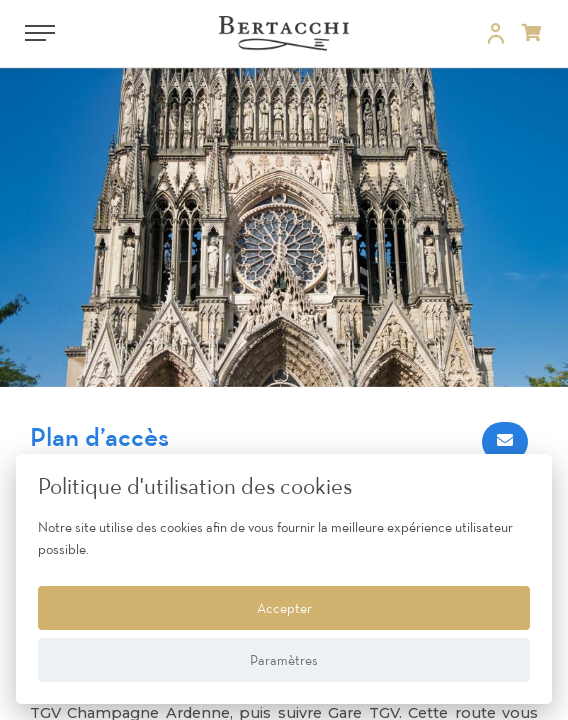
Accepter (284, 608)
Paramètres (284, 660)
